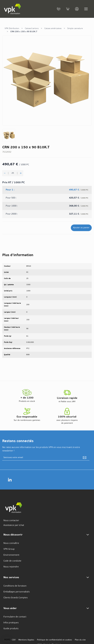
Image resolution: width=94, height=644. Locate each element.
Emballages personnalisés (17, 592)
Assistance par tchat (14, 525)
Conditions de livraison (15, 586)
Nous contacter (11, 521)
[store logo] (13, 9)
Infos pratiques (11, 623)
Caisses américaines (53, 29)
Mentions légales (26, 640)
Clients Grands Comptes (16, 598)
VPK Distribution (12, 29)
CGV (14, 640)
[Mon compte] (77, 9)
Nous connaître (11, 543)
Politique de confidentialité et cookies (55, 640)
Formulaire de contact (15, 617)
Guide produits (11, 629)
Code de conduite (12, 561)
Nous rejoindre (11, 567)
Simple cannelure (75, 29)
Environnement (11, 555)
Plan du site (80, 640)
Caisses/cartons (32, 29)
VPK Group (9, 549)
